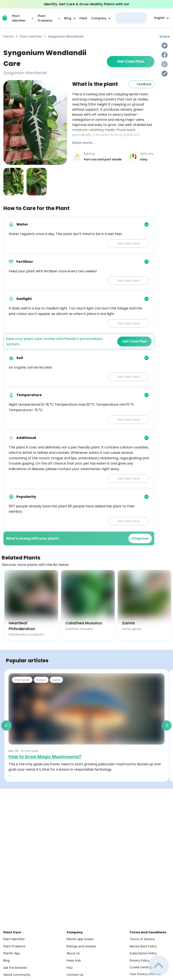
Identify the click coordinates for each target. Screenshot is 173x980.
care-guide (22, 680)
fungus (41, 680)
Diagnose (140, 538)
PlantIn (9, 36)
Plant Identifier (31, 36)
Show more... (83, 143)
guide (56, 680)
